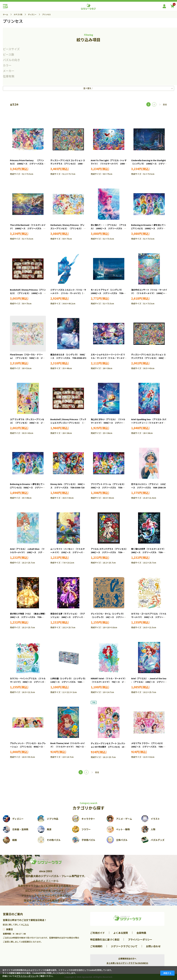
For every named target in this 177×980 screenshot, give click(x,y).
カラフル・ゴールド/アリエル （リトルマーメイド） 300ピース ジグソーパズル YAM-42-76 (149, 617)
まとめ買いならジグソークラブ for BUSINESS (127, 963)
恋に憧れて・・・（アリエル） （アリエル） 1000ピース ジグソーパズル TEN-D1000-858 (108, 228)
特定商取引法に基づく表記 (105, 939)
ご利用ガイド (97, 933)
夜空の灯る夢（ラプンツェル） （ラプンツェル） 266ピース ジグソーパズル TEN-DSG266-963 (68, 617)
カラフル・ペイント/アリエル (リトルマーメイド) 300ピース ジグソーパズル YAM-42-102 (28, 682)
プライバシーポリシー (140, 939)
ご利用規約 (96, 946)
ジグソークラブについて (124, 946)
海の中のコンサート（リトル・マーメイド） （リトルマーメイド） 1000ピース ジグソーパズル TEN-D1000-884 (150, 293)
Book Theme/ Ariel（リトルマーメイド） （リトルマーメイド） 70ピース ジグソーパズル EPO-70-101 (68, 747)
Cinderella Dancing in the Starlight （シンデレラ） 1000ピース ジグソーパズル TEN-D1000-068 (149, 164)
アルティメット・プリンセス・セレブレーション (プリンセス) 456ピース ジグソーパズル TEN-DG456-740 (28, 747)
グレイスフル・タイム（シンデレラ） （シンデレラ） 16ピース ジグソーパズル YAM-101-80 (108, 617)
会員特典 (141, 933)
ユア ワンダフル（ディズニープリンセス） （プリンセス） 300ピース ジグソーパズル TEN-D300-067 (27, 423)
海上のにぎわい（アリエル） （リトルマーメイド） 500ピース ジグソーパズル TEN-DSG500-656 (108, 423)
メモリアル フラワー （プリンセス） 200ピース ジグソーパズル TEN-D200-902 (148, 747)
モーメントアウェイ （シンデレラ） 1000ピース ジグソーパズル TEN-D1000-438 (107, 293)
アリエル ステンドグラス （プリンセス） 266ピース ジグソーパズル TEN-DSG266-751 (110, 552)
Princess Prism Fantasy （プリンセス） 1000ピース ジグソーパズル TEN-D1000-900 (28, 164)
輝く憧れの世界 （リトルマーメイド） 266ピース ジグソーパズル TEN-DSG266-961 (149, 552)
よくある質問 (121, 933)
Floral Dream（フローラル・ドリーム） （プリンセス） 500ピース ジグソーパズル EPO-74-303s (27, 358)
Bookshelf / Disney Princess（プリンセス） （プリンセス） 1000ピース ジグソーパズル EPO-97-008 (28, 293)
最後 (165, 105)
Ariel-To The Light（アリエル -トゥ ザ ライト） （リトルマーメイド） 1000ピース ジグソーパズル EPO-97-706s (109, 164)
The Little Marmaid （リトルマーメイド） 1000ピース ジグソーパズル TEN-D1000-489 (28, 228)
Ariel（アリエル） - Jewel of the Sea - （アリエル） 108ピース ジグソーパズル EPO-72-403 (149, 682)
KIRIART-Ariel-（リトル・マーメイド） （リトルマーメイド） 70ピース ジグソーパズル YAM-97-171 (109, 682)
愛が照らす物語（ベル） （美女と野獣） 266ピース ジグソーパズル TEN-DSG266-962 (29, 617)
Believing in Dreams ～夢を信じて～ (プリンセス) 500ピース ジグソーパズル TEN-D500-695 (28, 487)
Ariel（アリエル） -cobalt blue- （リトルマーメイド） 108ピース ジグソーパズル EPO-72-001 (27, 552)
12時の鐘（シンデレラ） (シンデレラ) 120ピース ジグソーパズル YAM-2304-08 (69, 682)
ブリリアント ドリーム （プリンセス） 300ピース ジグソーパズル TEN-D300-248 (109, 487)
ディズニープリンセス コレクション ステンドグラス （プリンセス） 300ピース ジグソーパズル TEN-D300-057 (149, 358)
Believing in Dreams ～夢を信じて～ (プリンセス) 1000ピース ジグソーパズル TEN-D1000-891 (149, 228)
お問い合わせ (153, 946)
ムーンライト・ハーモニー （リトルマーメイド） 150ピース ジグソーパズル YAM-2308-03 (68, 552)
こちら (26, 925)
